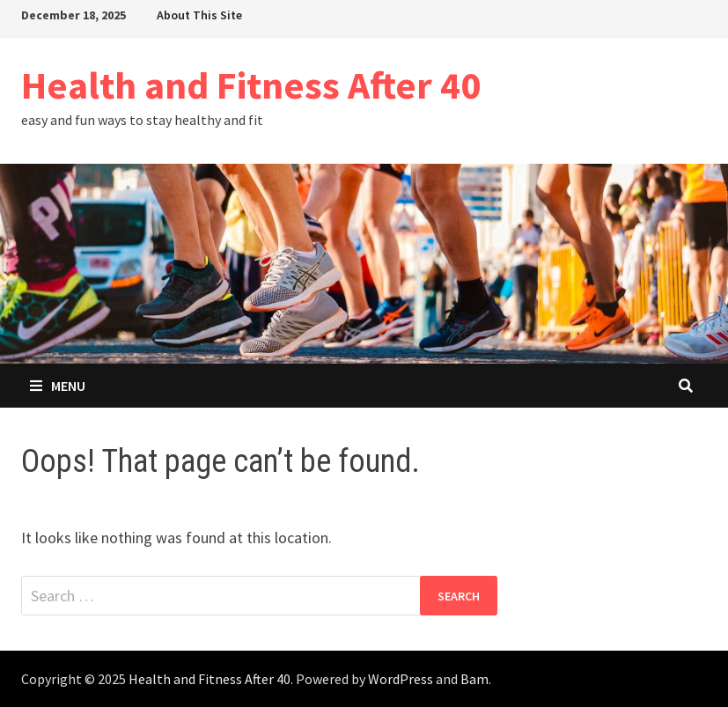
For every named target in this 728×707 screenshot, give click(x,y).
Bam (474, 679)
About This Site (199, 15)
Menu (58, 386)
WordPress (401, 679)
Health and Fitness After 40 (251, 85)
